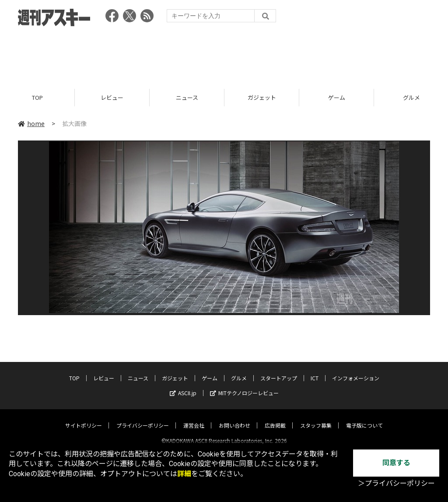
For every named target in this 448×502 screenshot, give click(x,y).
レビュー (112, 97)
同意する (396, 463)
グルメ (239, 370)
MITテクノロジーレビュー (244, 385)
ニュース (187, 97)
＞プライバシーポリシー (396, 483)
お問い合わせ (234, 418)
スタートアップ (279, 370)
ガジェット (262, 97)
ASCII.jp (183, 385)
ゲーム (337, 97)
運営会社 (194, 418)
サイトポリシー (84, 418)
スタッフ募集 (316, 418)
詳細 (184, 474)
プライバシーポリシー (143, 418)
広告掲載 (275, 418)
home (31, 123)
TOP (37, 97)
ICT (315, 370)
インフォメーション (356, 370)
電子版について (364, 418)
